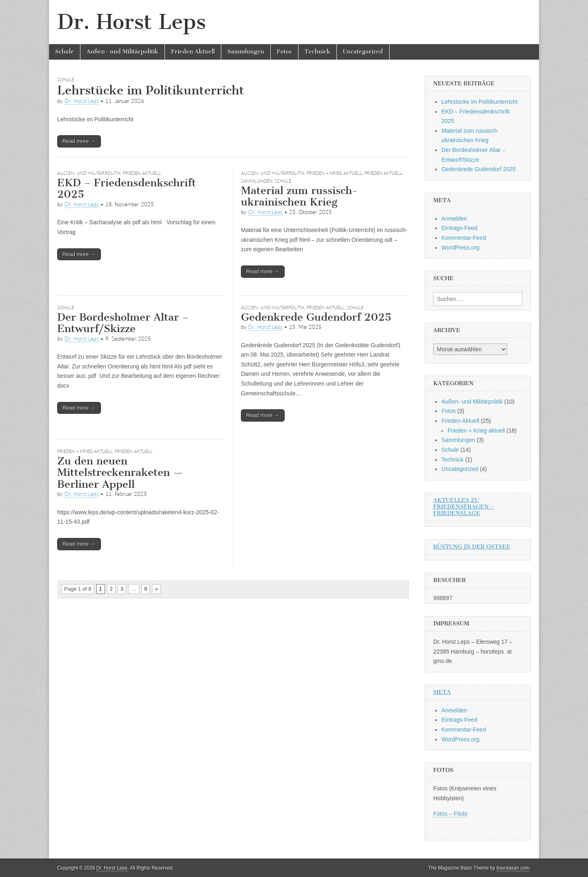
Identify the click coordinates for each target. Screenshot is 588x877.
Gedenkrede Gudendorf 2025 (316, 317)
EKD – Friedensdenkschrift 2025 (127, 189)
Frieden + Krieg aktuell (334, 173)
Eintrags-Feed (459, 228)
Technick (317, 52)
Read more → (79, 141)
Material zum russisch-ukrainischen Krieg (299, 196)
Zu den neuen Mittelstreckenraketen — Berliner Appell (120, 473)
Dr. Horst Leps (131, 22)
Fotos (284, 52)
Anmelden (454, 219)
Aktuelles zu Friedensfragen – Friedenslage (464, 507)
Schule (65, 52)
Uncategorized (363, 52)
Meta (442, 692)
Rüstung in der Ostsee (472, 547)
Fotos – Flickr (450, 814)
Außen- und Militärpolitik (122, 52)
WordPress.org (460, 248)
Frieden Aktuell (193, 52)
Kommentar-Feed (464, 238)
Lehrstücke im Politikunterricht (151, 90)
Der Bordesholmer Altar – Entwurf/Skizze (123, 323)
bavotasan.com (513, 868)
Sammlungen (246, 52)
